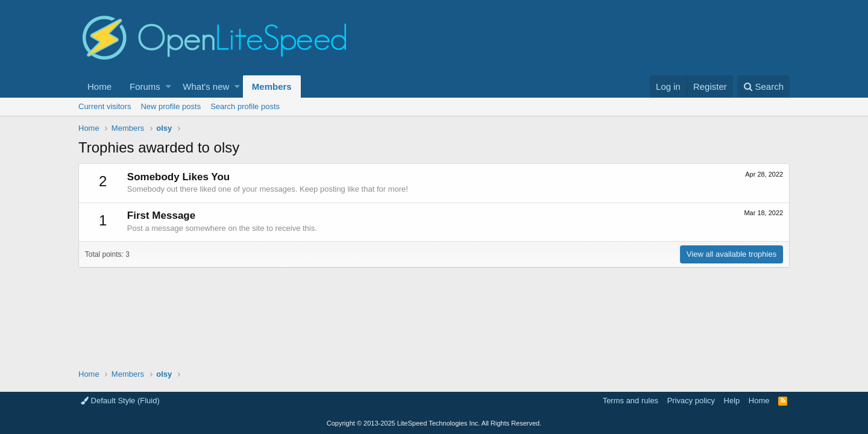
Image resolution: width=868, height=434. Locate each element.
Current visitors (105, 106)
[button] (168, 86)
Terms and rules (631, 401)
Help (732, 401)
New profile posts (171, 106)
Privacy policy (691, 401)
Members (272, 86)
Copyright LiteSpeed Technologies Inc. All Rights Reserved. (434, 423)
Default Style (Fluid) (120, 401)
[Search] (763, 86)
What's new (206, 86)
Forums (145, 86)
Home (99, 86)
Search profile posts (245, 106)
